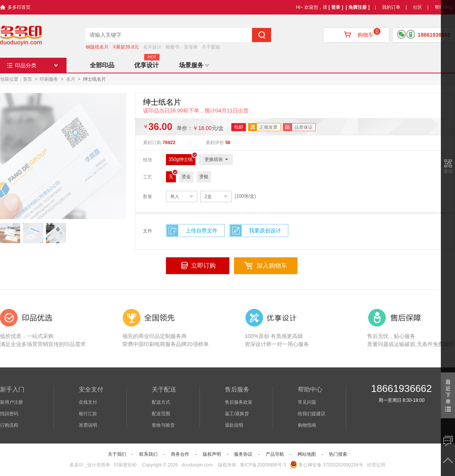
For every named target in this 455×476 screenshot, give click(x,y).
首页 (28, 79)
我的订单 (391, 7)
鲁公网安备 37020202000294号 (327, 465)
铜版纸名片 (97, 47)
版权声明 (212, 454)
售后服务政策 (239, 402)
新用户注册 (11, 402)
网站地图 (307, 454)
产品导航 (275, 454)
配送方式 (161, 402)
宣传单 (191, 47)
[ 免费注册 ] (358, 7)
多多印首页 (19, 7)
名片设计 (152, 47)
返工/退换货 (237, 414)
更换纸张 (216, 159)
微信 (448, 171)
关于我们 (117, 454)
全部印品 (102, 65)
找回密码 (9, 414)
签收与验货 (163, 425)
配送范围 (161, 414)
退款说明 (234, 425)
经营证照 (376, 465)
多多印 (76, 465)
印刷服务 (49, 79)
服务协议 (243, 454)
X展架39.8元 (126, 47)
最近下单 (448, 395)
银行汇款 (88, 414)
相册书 (172, 47)
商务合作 (180, 454)
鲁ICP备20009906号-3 (263, 465)
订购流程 (9, 425)
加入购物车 (272, 266)
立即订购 (203, 266)
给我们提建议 (312, 414)
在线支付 (88, 402)
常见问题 (307, 402)
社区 (418, 7)
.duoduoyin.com (197, 465)
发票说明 (88, 425)
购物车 (356, 35)
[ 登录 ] (336, 7)
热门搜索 (338, 454)
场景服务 (194, 65)
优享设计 (146, 65)
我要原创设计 (265, 231)
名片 (71, 79)
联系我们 (148, 454)
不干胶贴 (211, 47)
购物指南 (307, 425)
